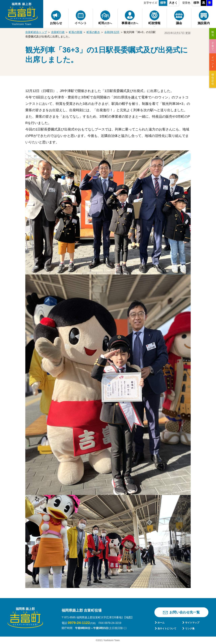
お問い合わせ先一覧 (185, 612)
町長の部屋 (76, 32)
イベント (213, 62)
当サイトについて (167, 628)
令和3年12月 (112, 32)
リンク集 (190, 628)
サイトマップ (192, 623)
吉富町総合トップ (36, 32)
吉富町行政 (58, 32)
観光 (213, 34)
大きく (173, 3)
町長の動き (93, 32)
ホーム (161, 623)
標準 (163, 3)
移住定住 (213, 79)
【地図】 (128, 617)
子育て (213, 46)
